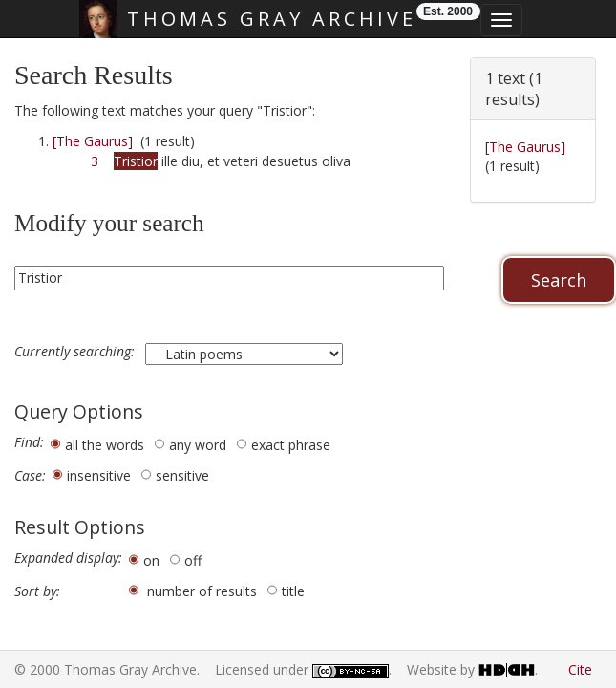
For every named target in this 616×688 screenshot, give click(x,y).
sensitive (182, 475)
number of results (202, 591)
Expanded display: (68, 558)
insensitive (99, 475)
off (193, 560)
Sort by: (37, 591)
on (151, 560)
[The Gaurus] (93, 141)
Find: (29, 442)
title (293, 591)
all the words (105, 445)
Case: (30, 476)
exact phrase (291, 445)
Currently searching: (76, 352)
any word (198, 445)
